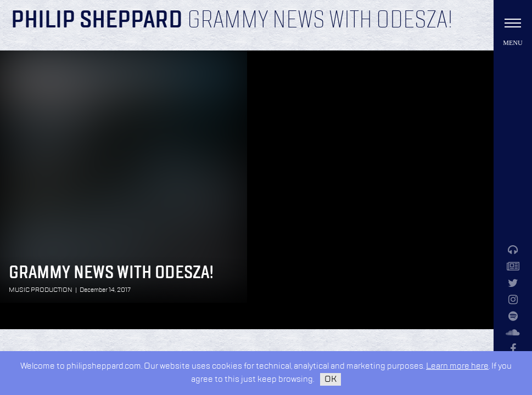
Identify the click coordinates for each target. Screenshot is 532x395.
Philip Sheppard (97, 21)
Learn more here (457, 366)
